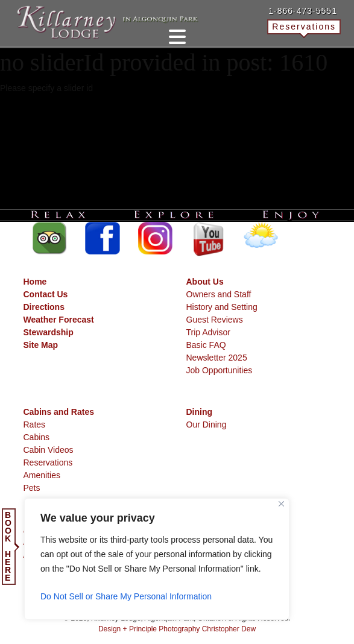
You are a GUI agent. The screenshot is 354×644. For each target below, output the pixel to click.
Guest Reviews (215, 320)
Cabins (37, 437)
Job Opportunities (220, 370)
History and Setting (222, 307)
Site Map (41, 345)
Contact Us (46, 294)
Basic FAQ (206, 345)
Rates (35, 425)
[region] (157, 559)
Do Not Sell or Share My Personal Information (126, 596)
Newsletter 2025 (217, 358)
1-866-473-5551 (303, 11)
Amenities (42, 475)
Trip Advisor (208, 332)
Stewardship (49, 332)
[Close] (281, 504)
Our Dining (207, 425)
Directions (44, 307)
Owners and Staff (219, 294)
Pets (32, 488)
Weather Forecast (59, 320)
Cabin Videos (49, 450)
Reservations (304, 27)
